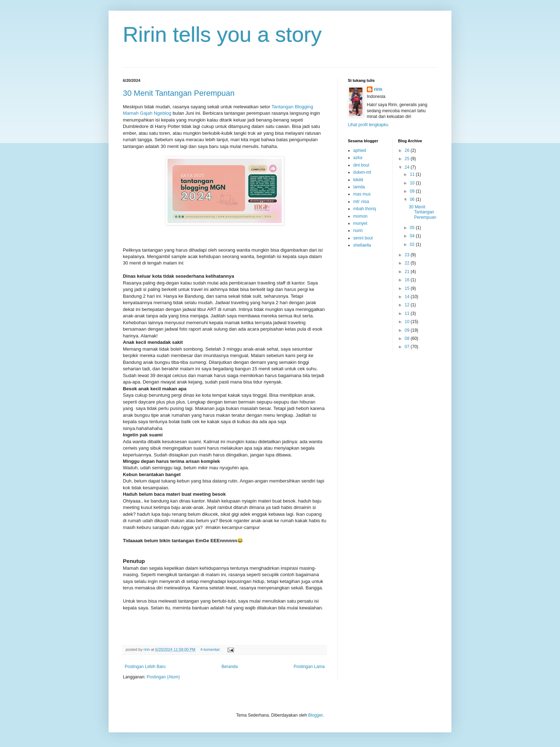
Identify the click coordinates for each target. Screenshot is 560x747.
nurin (358, 231)
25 (408, 159)
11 (413, 174)
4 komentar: (211, 649)
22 (408, 263)
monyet (360, 223)
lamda (359, 187)
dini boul (361, 165)
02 (413, 244)
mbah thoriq (364, 209)
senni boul (363, 238)
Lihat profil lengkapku (368, 125)
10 (413, 183)
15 (408, 288)
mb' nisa (361, 202)
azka (358, 158)
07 (408, 347)
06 (413, 199)
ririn (378, 89)
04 (413, 236)
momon (360, 216)
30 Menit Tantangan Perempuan (179, 93)
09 (413, 191)
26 (408, 150)
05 (413, 228)
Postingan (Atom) (163, 677)
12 (408, 305)
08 (408, 338)
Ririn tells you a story (222, 34)
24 (408, 167)
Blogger (316, 715)
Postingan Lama (309, 667)
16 (408, 280)
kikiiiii (358, 180)
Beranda (229, 667)
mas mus (362, 194)
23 (408, 255)
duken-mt (362, 172)
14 (408, 297)
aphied (360, 150)
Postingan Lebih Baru (145, 667)
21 (408, 272)
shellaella (362, 245)
